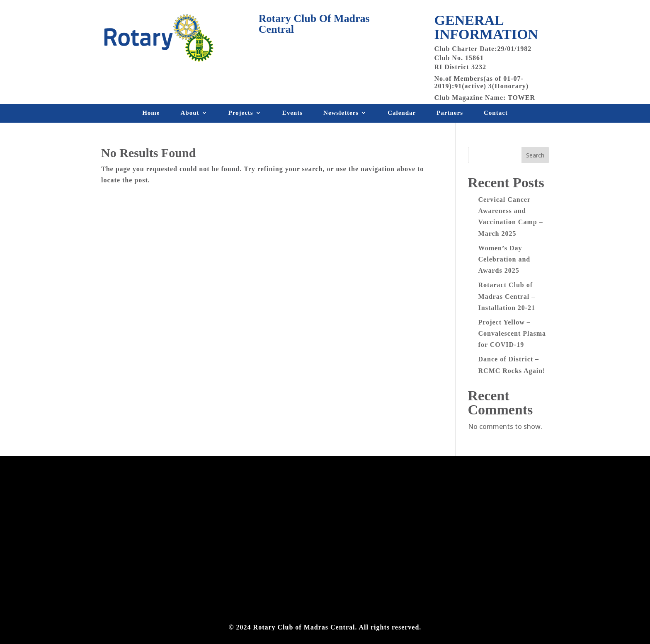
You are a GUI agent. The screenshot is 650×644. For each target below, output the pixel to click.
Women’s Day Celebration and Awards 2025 (504, 259)
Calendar (402, 114)
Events (292, 114)
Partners (450, 114)
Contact (496, 114)
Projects (241, 114)
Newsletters (341, 114)
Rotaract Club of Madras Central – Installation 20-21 (507, 296)
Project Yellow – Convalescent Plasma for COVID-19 (512, 333)
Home (151, 114)
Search (535, 155)
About (190, 114)
